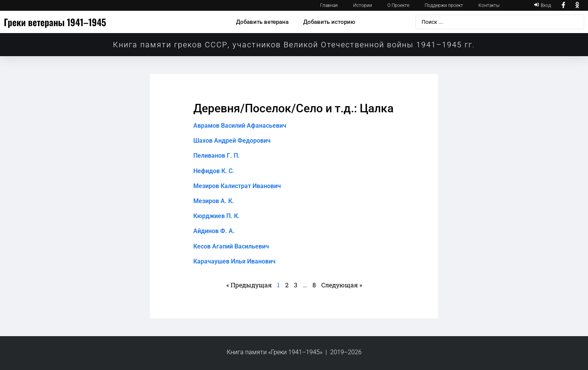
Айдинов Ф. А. (214, 231)
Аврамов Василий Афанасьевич (240, 126)
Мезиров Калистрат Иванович (237, 186)
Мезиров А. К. (214, 201)
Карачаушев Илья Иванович (234, 261)
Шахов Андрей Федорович (232, 141)
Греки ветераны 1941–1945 (55, 22)
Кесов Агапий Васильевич (231, 246)
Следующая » (342, 285)
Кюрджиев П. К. (217, 216)
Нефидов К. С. (214, 171)
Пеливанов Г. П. (217, 156)
